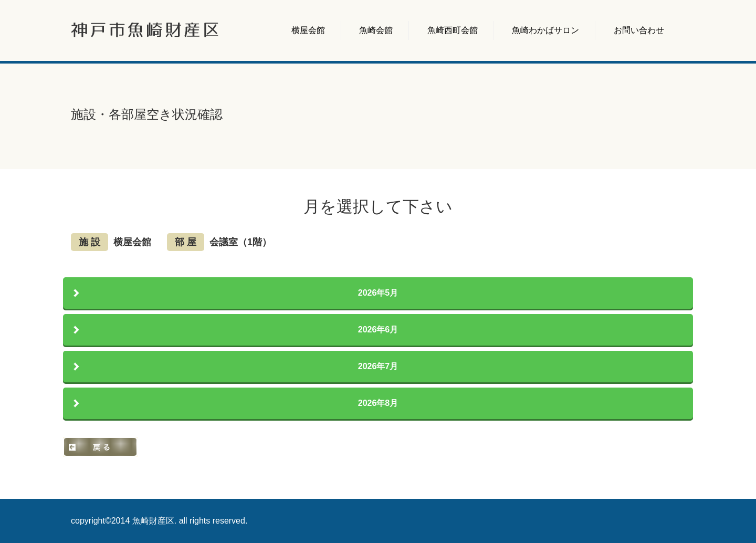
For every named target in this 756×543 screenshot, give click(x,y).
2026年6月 (378, 330)
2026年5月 (378, 293)
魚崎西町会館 (453, 30)
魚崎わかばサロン (545, 30)
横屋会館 (308, 30)
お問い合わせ (639, 30)
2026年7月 (378, 366)
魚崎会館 (376, 30)
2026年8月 (378, 403)
